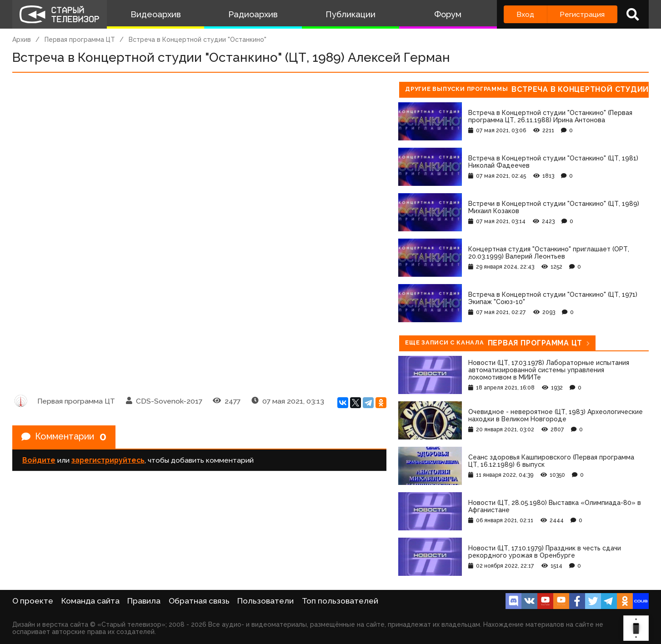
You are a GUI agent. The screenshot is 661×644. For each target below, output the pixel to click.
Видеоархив (156, 14)
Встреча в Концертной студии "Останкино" (198, 40)
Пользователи (265, 601)
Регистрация (582, 14)
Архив (22, 40)
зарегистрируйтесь (108, 460)
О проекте (33, 601)
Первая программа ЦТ (80, 40)
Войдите (39, 460)
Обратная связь (199, 601)
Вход (525, 14)
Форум (448, 14)
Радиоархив (253, 14)
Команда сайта (90, 601)
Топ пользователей (340, 601)
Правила (144, 601)
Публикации (351, 14)
